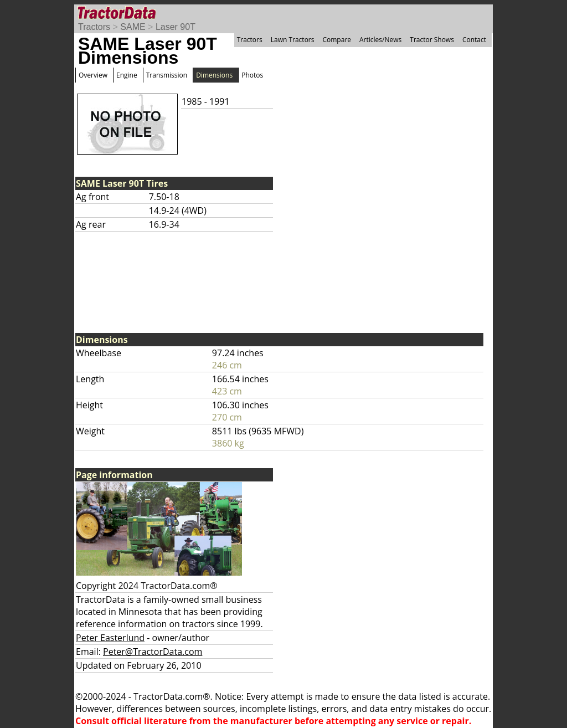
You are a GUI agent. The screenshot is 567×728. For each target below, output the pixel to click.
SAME (133, 27)
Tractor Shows (432, 40)
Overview (93, 75)
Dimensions (214, 75)
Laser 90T (176, 27)
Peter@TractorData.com (153, 652)
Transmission (167, 75)
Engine (127, 75)
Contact (474, 40)
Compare (337, 40)
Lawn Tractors (293, 40)
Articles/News (380, 40)
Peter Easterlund (110, 638)
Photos (252, 75)
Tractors (94, 27)
